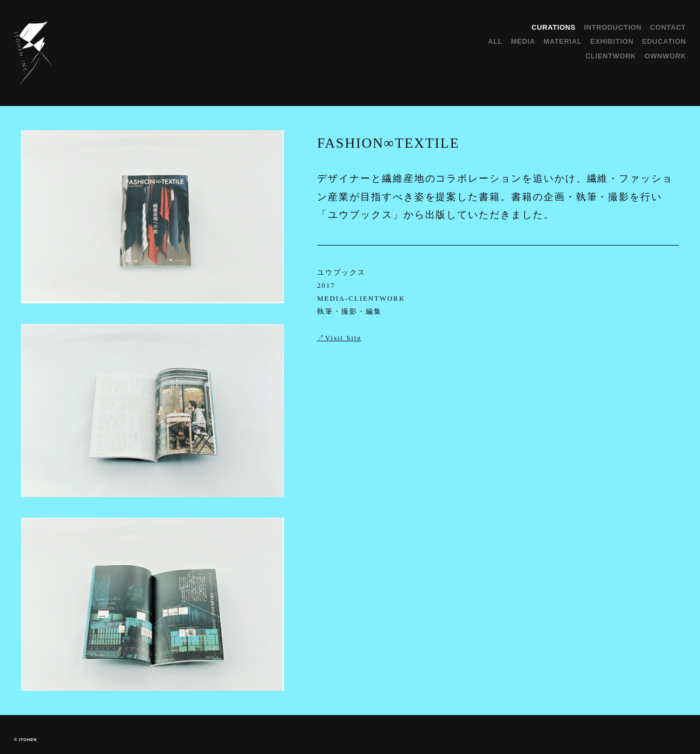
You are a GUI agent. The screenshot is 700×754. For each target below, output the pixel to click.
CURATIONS (554, 27)
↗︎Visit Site (339, 338)
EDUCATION (664, 41)
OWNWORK (665, 56)
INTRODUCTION (613, 27)
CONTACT (668, 27)
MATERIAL (563, 41)
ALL (495, 41)
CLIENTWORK (611, 56)
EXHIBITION (612, 41)
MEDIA (523, 41)
